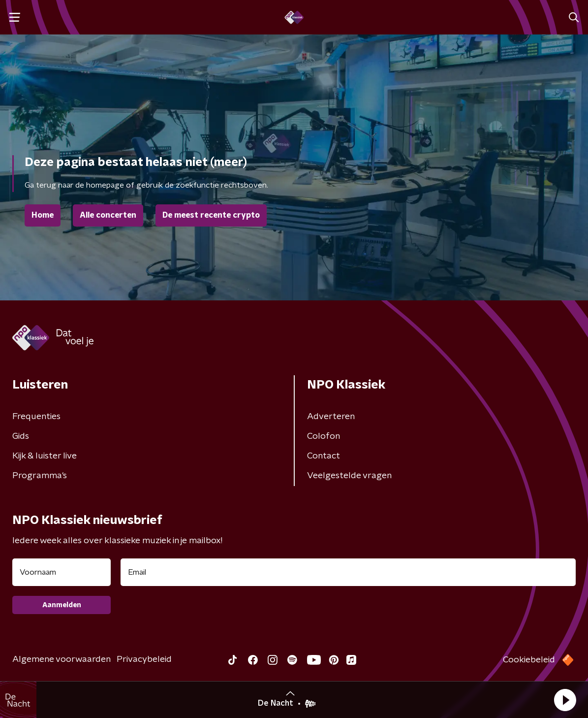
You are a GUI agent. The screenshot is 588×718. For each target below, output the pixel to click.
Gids (21, 436)
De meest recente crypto (211, 215)
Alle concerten (108, 215)
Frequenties (36, 417)
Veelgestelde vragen (349, 476)
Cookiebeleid (529, 660)
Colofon (324, 436)
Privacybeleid (144, 659)
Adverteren (331, 417)
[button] (565, 700)
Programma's (40, 476)
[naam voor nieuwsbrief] (62, 572)
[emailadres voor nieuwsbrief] (348, 572)
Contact (324, 456)
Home (43, 215)
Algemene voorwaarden (62, 659)
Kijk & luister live (45, 456)
